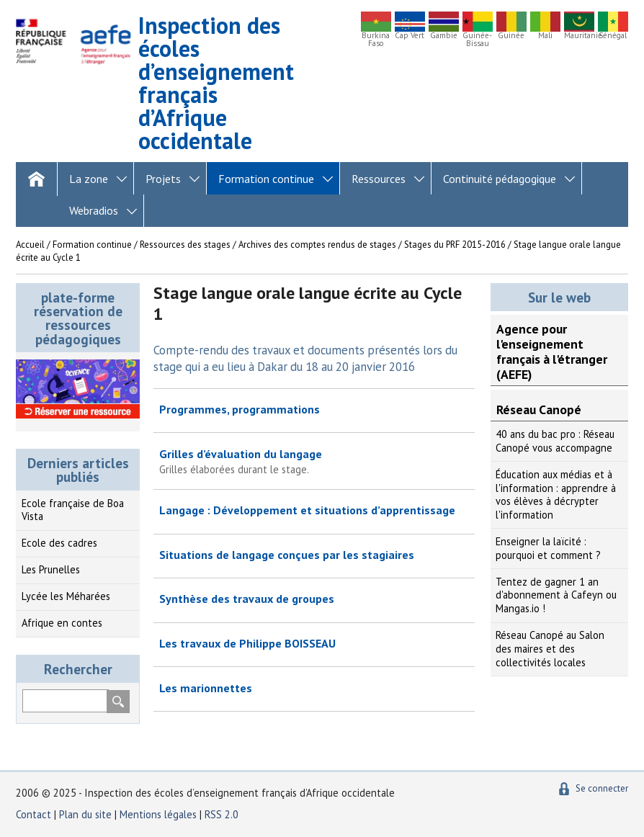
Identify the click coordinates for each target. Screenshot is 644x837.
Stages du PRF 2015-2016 (455, 245)
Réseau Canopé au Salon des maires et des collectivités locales (550, 648)
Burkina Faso (376, 40)
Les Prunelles (51, 569)
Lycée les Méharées (66, 596)
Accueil (30, 245)
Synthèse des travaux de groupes (247, 599)
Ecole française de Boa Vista (73, 510)
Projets (163, 179)
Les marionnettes (206, 688)
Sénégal (613, 36)
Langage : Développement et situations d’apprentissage (307, 510)
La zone (89, 179)
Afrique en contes (62, 623)
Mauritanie (579, 36)
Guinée (511, 36)
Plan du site (87, 814)
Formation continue (266, 179)
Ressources (379, 179)
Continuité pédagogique (500, 179)
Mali (545, 36)
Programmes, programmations (240, 409)
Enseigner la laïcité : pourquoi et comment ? (548, 548)
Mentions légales (158, 814)
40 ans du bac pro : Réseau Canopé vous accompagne (555, 441)
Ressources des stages (185, 245)
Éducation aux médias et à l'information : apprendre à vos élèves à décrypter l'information (556, 494)
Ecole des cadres (59, 543)
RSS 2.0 (222, 814)
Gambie (444, 36)
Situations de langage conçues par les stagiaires (287, 555)
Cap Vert (410, 36)
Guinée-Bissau (477, 40)
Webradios (94, 210)
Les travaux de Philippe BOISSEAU (247, 643)
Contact (33, 814)
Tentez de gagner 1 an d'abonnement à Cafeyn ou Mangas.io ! (556, 595)
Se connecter (602, 788)
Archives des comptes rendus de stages (317, 245)
